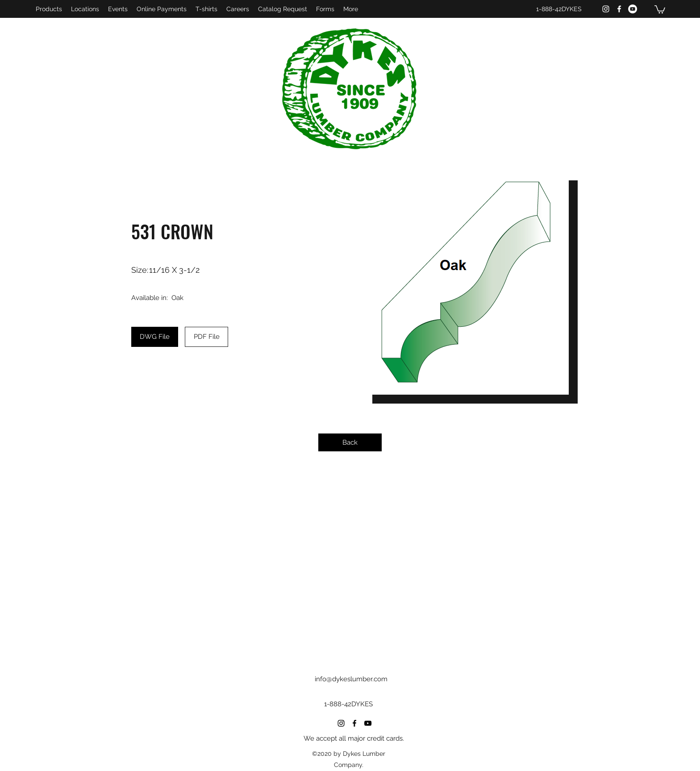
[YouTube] (633, 9)
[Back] (350, 442)
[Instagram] (606, 9)
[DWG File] (155, 337)
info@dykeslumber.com (351, 679)
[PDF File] (206, 337)
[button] (660, 9)
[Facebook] (619, 9)
